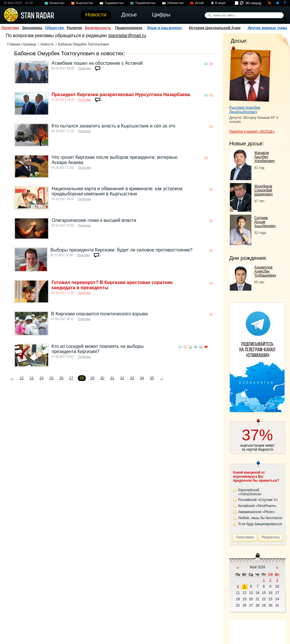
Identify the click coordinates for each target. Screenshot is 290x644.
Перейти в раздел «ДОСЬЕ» (252, 132)
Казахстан (57, 3)
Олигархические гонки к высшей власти (94, 220)
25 (51, 378)
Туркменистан (145, 3)
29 (92, 378)
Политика (10, 28)
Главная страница (22, 44)
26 (61, 378)
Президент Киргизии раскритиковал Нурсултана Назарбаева (121, 95)
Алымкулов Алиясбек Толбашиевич (265, 271)
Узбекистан (175, 3)
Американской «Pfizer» (256, 512)
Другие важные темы (267, 28)
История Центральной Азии (215, 28)
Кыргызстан (85, 3)
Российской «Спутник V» (258, 500)
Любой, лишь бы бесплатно (260, 518)
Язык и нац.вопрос (165, 28)
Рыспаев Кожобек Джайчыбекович (245, 110)
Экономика (32, 28)
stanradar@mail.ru (127, 36)
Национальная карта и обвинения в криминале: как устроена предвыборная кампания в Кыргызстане (117, 191)
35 (152, 378)
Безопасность (98, 28)
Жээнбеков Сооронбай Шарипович (264, 190)
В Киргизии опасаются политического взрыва (99, 314)
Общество (55, 28)
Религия (74, 28)
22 (22, 378)
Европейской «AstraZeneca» (250, 492)
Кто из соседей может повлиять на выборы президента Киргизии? (98, 349)
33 (132, 378)
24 (41, 378)
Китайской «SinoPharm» (257, 506)
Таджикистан (114, 3)
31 (112, 378)
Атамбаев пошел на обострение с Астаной (97, 63)
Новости (47, 44)
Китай (199, 3)
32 (122, 378)
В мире (220, 3)
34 (142, 378)
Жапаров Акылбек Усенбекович (265, 157)
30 (102, 378)
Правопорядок (129, 28)
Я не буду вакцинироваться (260, 524)
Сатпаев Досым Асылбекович (265, 222)
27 (71, 378)
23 (31, 378)
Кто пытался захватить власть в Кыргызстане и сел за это (113, 126)
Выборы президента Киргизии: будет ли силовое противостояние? (121, 250)
